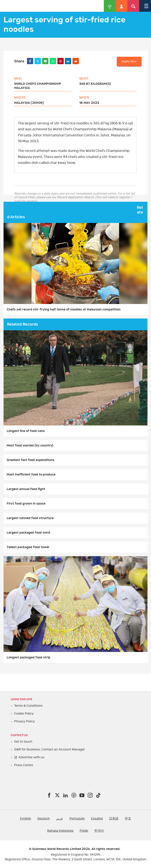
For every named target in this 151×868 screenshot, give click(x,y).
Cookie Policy (24, 714)
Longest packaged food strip (29, 657)
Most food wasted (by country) (30, 445)
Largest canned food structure (30, 518)
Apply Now (129, 62)
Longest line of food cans (26, 431)
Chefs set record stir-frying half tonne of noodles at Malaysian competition (64, 309)
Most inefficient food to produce (31, 475)
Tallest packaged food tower (28, 547)
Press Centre (24, 765)
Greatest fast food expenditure (30, 460)
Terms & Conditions (28, 706)
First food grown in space (26, 504)
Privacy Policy (24, 721)
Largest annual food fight (26, 489)
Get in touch (23, 742)
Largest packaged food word (28, 533)
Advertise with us (31, 757)
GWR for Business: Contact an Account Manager (50, 749)
